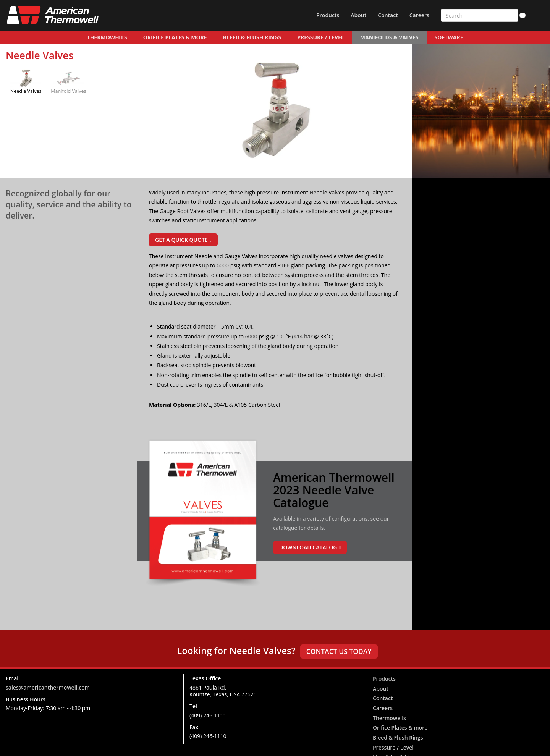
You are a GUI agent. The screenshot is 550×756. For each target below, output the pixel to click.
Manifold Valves (68, 91)
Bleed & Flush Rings (252, 37)
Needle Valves (26, 91)
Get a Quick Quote (181, 240)
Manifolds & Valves (389, 37)
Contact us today (339, 651)
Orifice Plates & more (175, 37)
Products (328, 15)
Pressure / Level (321, 37)
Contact (388, 15)
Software (449, 37)
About (358, 15)
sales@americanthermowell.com (48, 687)
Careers (419, 15)
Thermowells (107, 37)
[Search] (522, 15)
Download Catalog (308, 547)
